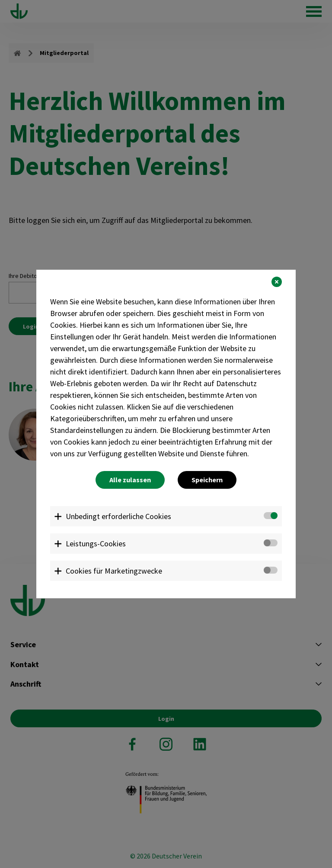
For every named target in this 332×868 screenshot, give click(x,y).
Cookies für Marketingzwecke (114, 571)
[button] (277, 282)
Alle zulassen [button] (130, 480)
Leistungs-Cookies (96, 544)
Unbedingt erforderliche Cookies (118, 516)
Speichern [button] (207, 480)
